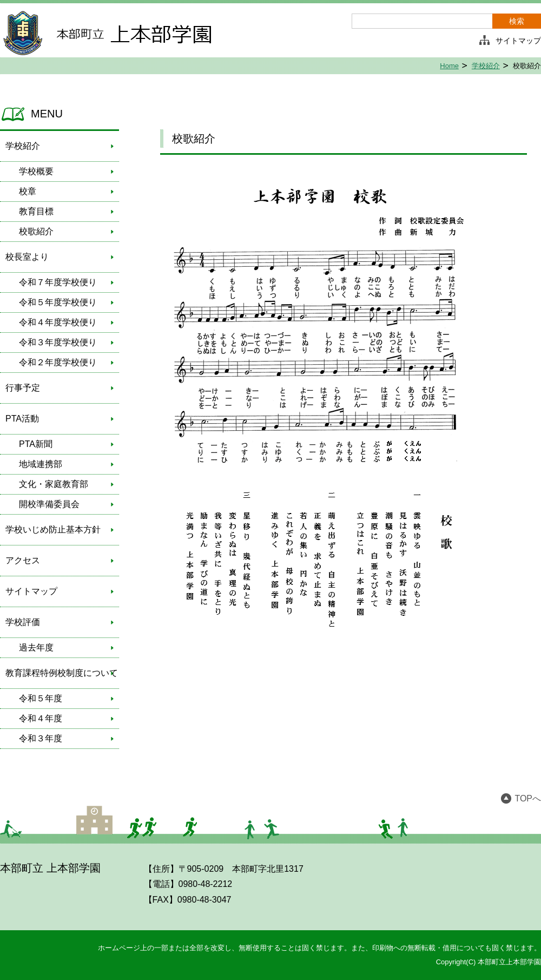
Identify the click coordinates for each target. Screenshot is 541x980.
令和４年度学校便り (58, 322)
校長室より (27, 257)
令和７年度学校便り (58, 282)
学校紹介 (486, 66)
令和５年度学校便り (58, 302)
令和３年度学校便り (58, 342)
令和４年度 (41, 718)
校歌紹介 (36, 231)
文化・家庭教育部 (54, 484)
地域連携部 (41, 464)
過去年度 (36, 647)
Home (449, 66)
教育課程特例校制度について (62, 673)
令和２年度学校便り (58, 362)
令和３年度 (41, 738)
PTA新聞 (36, 444)
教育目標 (36, 211)
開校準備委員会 (49, 504)
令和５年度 (41, 698)
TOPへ (528, 798)
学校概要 (36, 171)
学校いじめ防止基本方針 (53, 530)
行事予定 (23, 388)
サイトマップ (518, 41)
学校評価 (23, 622)
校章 (28, 191)
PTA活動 (22, 419)
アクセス (23, 560)
